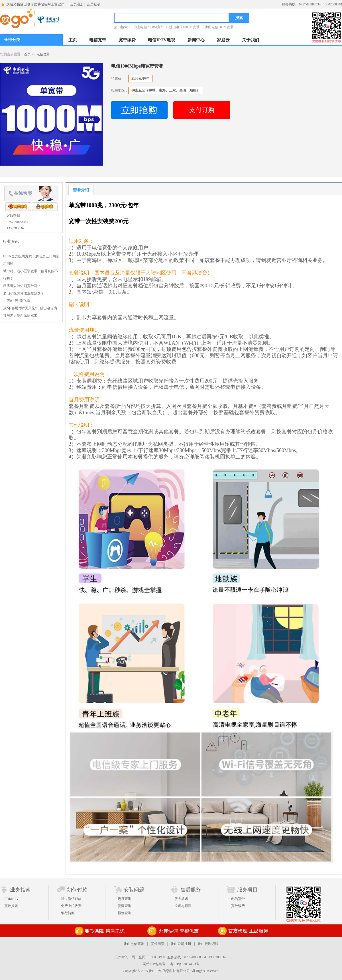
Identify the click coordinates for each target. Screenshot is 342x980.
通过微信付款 (71, 899)
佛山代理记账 (208, 944)
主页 (73, 40)
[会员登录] (93, 4)
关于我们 (251, 40)
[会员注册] (77, 4)
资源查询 (125, 906)
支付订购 (202, 110)
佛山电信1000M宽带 (184, 27)
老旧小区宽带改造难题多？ (24, 293)
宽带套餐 (121, 254)
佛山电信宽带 (134, 944)
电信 (97, 248)
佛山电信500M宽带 (219, 27)
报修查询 (125, 913)
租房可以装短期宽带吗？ (22, 286)
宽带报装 (11, 906)
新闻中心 (196, 40)
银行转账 (68, 913)
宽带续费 (127, 40)
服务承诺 (181, 899)
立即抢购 (139, 110)
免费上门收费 (71, 906)
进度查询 (125, 899)
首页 (27, 54)
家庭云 (223, 40)
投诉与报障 (183, 906)
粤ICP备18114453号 (185, 964)
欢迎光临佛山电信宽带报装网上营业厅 (32, 4)
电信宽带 (98, 40)
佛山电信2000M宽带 (149, 27)
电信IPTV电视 (162, 40)
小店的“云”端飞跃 (17, 301)
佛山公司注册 (181, 944)
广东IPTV (12, 899)
